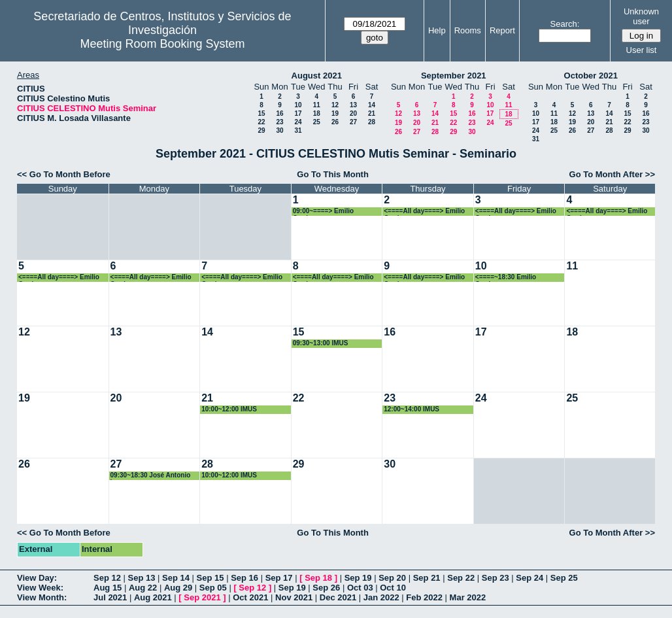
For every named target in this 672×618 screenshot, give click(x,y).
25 (317, 122)
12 (335, 105)
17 (298, 113)
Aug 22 (143, 588)
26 (335, 122)
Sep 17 (279, 578)
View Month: (42, 597)
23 (279, 122)
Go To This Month (333, 174)
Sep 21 (427, 578)
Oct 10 (393, 588)
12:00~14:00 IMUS (412, 409)
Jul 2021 (110, 597)
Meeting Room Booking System (162, 44)
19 (335, 113)
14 (372, 105)
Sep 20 (392, 578)
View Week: (40, 588)
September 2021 (454, 76)
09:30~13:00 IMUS (321, 343)
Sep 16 (244, 578)
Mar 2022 (468, 597)
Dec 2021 (338, 597)
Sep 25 (564, 578)
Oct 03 (360, 588)
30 (279, 130)
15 (261, 113)
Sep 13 (142, 578)
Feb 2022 (424, 597)
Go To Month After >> (612, 174)
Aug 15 (108, 588)
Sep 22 (461, 578)
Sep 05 (213, 588)
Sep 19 (358, 578)
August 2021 (317, 76)
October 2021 (591, 76)
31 (298, 130)
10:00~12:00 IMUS (229, 409)
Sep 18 (318, 578)
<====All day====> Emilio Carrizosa (424, 212)
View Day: (37, 578)
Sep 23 (496, 578)
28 (372, 122)
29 (261, 130)
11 (317, 105)
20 (353, 113)
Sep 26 (326, 588)
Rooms (468, 30)
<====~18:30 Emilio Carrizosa (506, 278)
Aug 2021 (153, 597)
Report (502, 30)
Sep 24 (529, 578)
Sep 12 (107, 578)
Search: (565, 24)
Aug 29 (178, 588)
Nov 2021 (294, 597)
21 (372, 113)
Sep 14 (176, 578)
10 (298, 105)
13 (353, 105)
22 (261, 122)
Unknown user (641, 16)
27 (353, 122)
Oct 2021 (250, 597)
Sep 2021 (202, 597)
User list (642, 50)
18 (317, 113)
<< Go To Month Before (64, 174)
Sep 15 (210, 578)
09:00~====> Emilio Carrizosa (323, 212)
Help (437, 30)
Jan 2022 (381, 597)
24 (298, 122)
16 (279, 113)
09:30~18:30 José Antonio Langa (151, 476)
